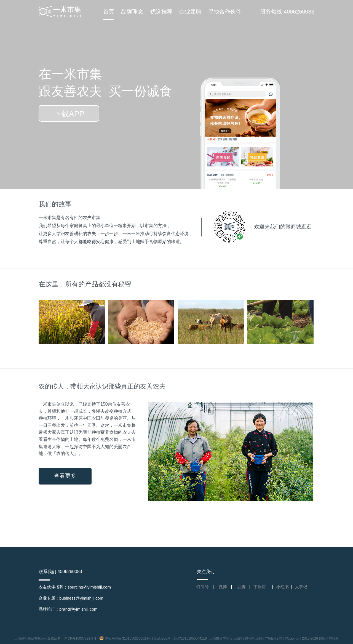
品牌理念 (132, 12)
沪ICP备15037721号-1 (80, 638)
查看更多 (65, 476)
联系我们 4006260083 (60, 572)
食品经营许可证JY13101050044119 (180, 638)
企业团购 (190, 12)
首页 (109, 12)
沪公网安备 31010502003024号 (126, 638)
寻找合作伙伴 (225, 12)
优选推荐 (161, 12)
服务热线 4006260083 (287, 12)
